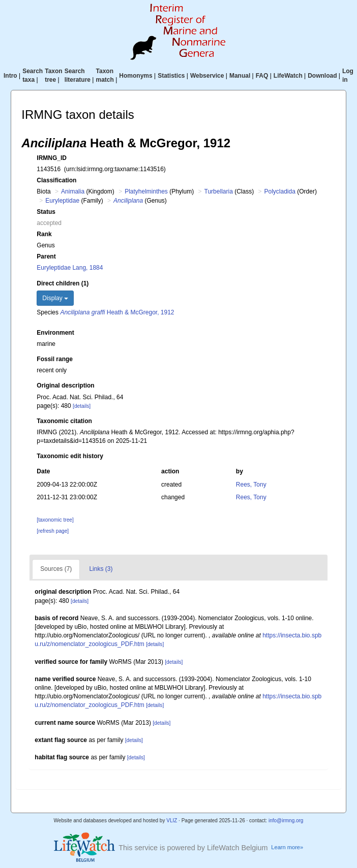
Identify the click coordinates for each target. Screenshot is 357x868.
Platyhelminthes (146, 191)
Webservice (207, 76)
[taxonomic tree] (55, 520)
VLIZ (172, 821)
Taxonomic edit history (70, 456)
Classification (56, 180)
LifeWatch (288, 76)
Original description (65, 385)
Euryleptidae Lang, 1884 (70, 268)
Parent (46, 256)
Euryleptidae (62, 201)
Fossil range (55, 359)
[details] (82, 406)
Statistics (171, 76)
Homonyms (136, 76)
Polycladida (280, 191)
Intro (10, 76)
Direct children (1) (63, 283)
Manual (240, 76)
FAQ (262, 76)
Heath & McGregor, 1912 (117, 312)
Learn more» (287, 847)
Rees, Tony (251, 485)
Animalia (73, 191)
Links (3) (101, 569)
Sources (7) (56, 569)
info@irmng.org (286, 821)
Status (46, 212)
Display (55, 298)
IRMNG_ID (52, 158)
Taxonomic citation (64, 421)
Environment (55, 333)
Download (322, 76)
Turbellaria (219, 191)
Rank (44, 234)
